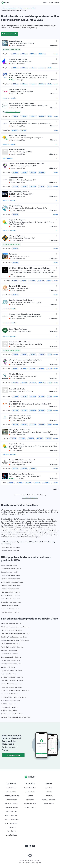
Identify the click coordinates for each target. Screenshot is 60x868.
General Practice (30, 788)
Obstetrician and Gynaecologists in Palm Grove (15, 691)
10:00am (51, 68)
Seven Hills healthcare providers (11, 599)
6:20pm (46, 483)
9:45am (24, 54)
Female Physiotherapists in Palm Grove (13, 647)
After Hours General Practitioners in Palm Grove (16, 627)
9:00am (15, 68)
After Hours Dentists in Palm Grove (12, 624)
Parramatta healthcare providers (11, 596)
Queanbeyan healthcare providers (11, 569)
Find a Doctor (11, 788)
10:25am (33, 383)
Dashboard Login (30, 804)
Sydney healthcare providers (10, 565)
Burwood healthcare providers (10, 572)
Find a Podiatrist (11, 800)
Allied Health (30, 792)
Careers (49, 792)
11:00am (33, 54)
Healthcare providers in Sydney (10, 547)
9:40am (32, 369)
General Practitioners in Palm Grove (12, 681)
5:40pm (29, 483)
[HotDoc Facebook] (26, 846)
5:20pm (20, 483)
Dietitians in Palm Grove (8, 674)
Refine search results (10, 34)
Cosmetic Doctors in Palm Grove (11, 657)
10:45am (23, 130)
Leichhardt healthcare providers (10, 575)
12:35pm (51, 411)
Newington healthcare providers (11, 592)
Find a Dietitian (11, 811)
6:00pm (37, 483)
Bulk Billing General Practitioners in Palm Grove (15, 634)
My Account (11, 827)
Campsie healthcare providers (10, 609)
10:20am (50, 369)
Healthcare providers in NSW (27, 8)
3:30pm (51, 355)
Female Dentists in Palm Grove (10, 644)
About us (49, 788)
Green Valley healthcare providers (11, 602)
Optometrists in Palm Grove (9, 694)
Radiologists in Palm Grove (9, 711)
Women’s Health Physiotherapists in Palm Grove (16, 717)
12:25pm (33, 411)
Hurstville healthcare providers (10, 612)
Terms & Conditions (49, 800)
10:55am (51, 116)
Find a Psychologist (11, 808)
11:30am (33, 186)
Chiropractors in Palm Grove (10, 654)
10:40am (42, 84)
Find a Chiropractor (11, 804)
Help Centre (11, 831)
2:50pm (33, 355)
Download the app (13, 755)
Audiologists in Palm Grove (9, 650)
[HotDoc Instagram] (34, 846)
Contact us (49, 796)
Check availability (30, 158)
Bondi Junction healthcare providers (12, 582)
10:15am (15, 263)
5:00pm (11, 483)
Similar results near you (30, 498)
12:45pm (42, 383)
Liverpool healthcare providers (10, 606)
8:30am (15, 186)
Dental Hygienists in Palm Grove (11, 660)
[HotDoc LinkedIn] (30, 846)
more (55, 54)
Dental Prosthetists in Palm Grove (11, 664)
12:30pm (42, 396)
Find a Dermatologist (11, 819)
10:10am (33, 425)
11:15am (13, 439)
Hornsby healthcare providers (10, 589)
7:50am (24, 116)
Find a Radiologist (11, 823)
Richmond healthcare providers (10, 579)
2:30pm (51, 186)
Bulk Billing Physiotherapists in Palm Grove (14, 637)
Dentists (30, 796)
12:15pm (42, 54)
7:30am (15, 116)
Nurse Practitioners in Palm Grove (11, 687)
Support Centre (30, 808)
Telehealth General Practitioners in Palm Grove (15, 640)
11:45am (32, 281)
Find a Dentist (11, 792)
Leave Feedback (11, 835)
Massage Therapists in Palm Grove (11, 684)
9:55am (33, 116)
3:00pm (42, 355)
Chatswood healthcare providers (11, 585)
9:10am (33, 84)
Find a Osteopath (11, 815)
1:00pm (49, 439)
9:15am (24, 68)
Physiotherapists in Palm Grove (10, 701)
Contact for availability (30, 98)
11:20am (33, 172)
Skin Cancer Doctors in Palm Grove (12, 714)
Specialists (30, 800)
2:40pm (24, 355)
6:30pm (15, 249)
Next (55, 489)
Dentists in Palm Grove (8, 667)
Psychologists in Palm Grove (9, 707)
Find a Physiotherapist (11, 796)
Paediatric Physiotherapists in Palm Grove (13, 697)
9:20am (24, 369)
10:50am (42, 116)
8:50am (15, 84)
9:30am (15, 54)
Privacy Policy (49, 804)
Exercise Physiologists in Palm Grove (12, 677)
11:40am (42, 172)
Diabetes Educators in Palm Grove (11, 671)
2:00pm (51, 84)
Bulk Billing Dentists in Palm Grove (11, 630)
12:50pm (51, 383)
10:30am (15, 130)
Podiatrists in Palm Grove (9, 704)
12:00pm (41, 281)
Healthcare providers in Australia (9, 8)
